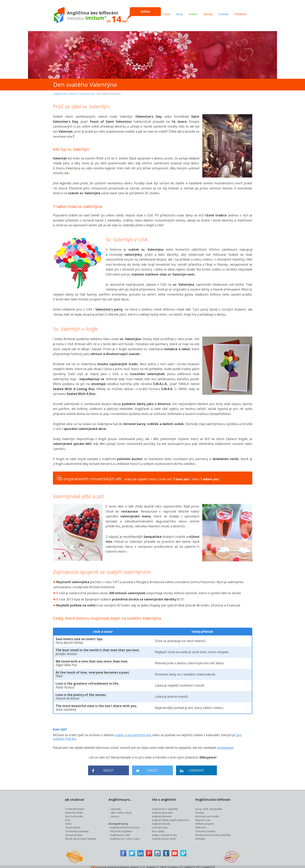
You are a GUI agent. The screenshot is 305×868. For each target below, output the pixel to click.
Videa (68, 823)
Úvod (167, 14)
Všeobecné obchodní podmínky (213, 834)
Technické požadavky (77, 830)
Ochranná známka (205, 830)
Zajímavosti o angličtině (165, 808)
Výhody (208, 14)
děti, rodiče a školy (121, 812)
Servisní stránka (74, 834)
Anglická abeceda (162, 815)
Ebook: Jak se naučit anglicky (81, 838)
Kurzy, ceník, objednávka (209, 808)
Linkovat (192, 770)
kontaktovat (225, 747)
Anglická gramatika (162, 812)
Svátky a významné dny (164, 834)
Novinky (200, 812)
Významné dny (87, 94)
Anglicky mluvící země (164, 838)
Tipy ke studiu (73, 827)
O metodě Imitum (75, 808)
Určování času (160, 827)
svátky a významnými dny (133, 734)
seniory (115, 815)
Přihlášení (240, 14)
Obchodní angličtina (121, 830)
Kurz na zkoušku (74, 815)
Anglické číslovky (161, 823)
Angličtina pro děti (120, 834)
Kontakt (223, 14)
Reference (201, 827)
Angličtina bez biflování (65, 94)
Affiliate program (205, 823)
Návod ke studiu (74, 812)
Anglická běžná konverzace (125, 827)
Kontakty (200, 838)
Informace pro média (207, 815)
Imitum (193, 14)
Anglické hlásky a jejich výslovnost (170, 819)
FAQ (67, 819)
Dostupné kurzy (118, 823)
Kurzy (179, 14)
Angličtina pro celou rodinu (125, 838)
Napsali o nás (203, 819)
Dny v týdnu (158, 830)
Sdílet (103, 770)
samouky (116, 808)
